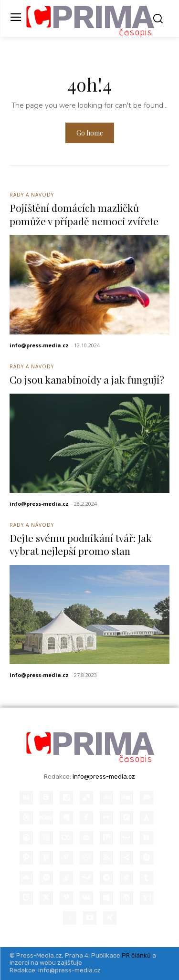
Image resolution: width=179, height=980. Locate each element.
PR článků (136, 955)
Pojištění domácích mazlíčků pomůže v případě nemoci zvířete (84, 214)
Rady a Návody (32, 195)
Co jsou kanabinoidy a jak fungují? (87, 379)
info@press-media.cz (39, 345)
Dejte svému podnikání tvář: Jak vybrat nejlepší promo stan (81, 544)
